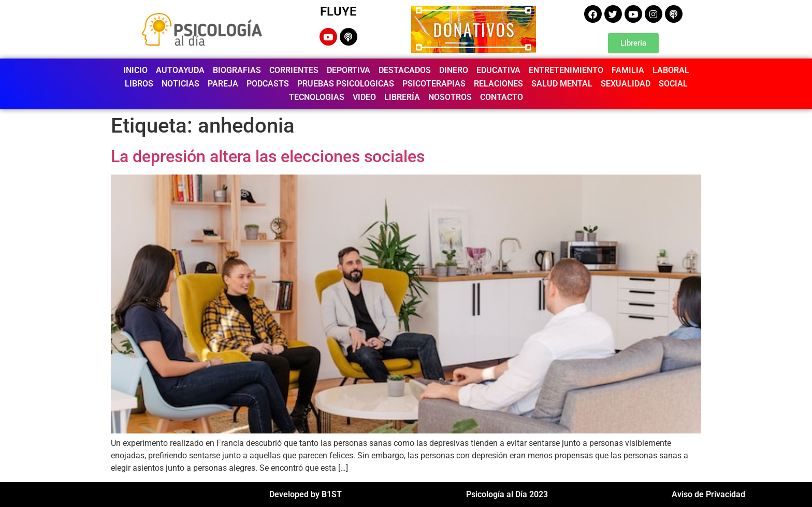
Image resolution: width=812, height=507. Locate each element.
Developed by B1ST (306, 494)
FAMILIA (628, 70)
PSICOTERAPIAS (434, 84)
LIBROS (139, 84)
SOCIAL (673, 84)
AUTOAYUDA (180, 70)
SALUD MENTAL (562, 84)
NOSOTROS (450, 97)
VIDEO (364, 97)
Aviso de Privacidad (708, 494)
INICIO (135, 70)
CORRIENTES (294, 70)
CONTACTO (502, 97)
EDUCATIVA (498, 70)
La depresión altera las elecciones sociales (268, 156)
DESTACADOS (405, 70)
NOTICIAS (180, 84)
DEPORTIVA (349, 70)
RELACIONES (498, 84)
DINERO (454, 70)
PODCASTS (268, 84)
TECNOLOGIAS (317, 97)
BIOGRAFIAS (237, 70)
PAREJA (223, 84)
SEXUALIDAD (626, 84)
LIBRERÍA (402, 97)
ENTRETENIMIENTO (566, 70)
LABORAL (671, 70)
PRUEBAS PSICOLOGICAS (346, 84)
